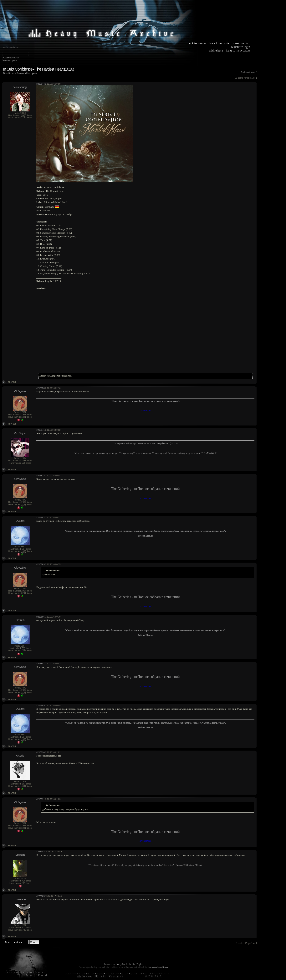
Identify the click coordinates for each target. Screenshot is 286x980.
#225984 (41, 852)
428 (24, 881)
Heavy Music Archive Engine (129, 964)
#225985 (41, 896)
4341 (24, 786)
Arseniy (20, 755)
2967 (24, 415)
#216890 (41, 752)
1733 (24, 930)
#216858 (41, 388)
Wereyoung (20, 87)
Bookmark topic (248, 72)
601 (24, 883)
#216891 (41, 799)
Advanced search (10, 58)
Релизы (20, 73)
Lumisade (20, 899)
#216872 (41, 476)
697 (24, 549)
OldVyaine (20, 391)
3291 (24, 417)
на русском (243, 50)
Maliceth (20, 855)
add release (216, 50)
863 (24, 784)
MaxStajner (20, 433)
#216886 (41, 617)
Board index (9, 73)
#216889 (41, 705)
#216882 (41, 517)
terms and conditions (158, 967)
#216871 (41, 430)
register (236, 47)
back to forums (197, 43)
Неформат (32, 73)
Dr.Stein (20, 521)
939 (24, 463)
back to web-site (220, 43)
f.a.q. (229, 50)
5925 (24, 115)
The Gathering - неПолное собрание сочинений (146, 401)
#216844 (41, 84)
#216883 (41, 564)
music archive (241, 43)
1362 (24, 551)
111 (24, 928)
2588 (24, 461)
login (247, 47)
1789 (24, 118)
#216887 (41, 664)
